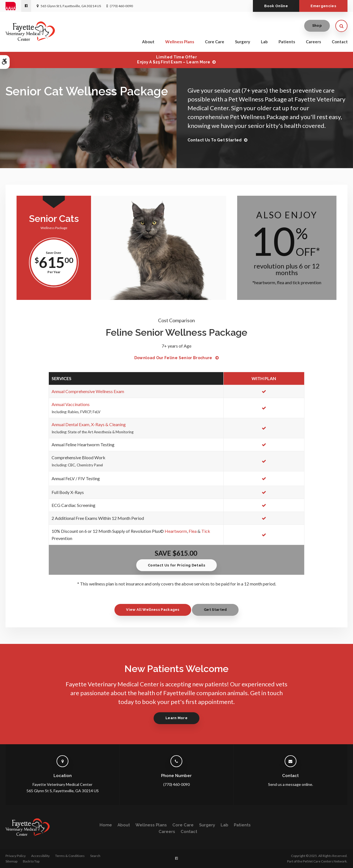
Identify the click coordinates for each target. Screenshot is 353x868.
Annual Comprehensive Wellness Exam (88, 391)
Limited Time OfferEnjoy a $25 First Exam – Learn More (174, 60)
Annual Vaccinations (71, 404)
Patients (287, 42)
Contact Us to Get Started (215, 140)
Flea (193, 531)
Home (106, 825)
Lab (264, 42)
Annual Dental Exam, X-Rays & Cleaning (89, 424)
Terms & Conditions (70, 856)
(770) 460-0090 (121, 6)
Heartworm (176, 531)
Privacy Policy (16, 856)
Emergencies (323, 6)
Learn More (176, 718)
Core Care (215, 42)
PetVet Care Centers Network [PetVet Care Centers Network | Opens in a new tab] (325, 861)
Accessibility (40, 856)
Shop (317, 26)
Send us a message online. (291, 784)
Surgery (243, 42)
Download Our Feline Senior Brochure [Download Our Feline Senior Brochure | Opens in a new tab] (174, 358)
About (148, 42)
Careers (313, 42)
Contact (340, 42)
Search (95, 856)
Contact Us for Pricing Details (176, 565)
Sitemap (11, 861)
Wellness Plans (180, 42)
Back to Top (31, 861)
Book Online (274, 6)
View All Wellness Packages (152, 610)
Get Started (216, 610)
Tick (206, 531)
